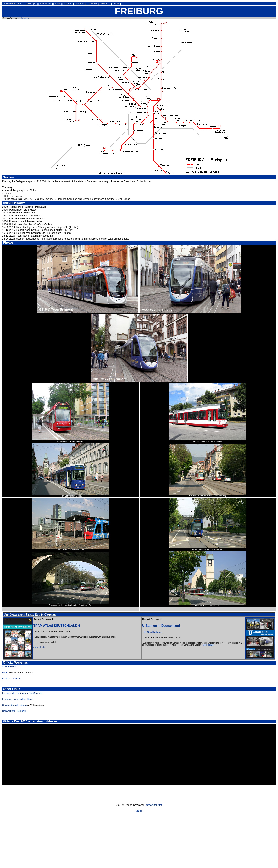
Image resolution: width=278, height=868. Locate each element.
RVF (5, 673)
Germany (25, 18)
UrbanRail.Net (154, 805)
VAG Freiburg (10, 667)
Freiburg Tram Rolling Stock (18, 699)
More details (40, 647)
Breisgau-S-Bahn (12, 679)
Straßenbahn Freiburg (14, 705)
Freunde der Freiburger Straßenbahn (23, 693)
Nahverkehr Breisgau (14, 711)
